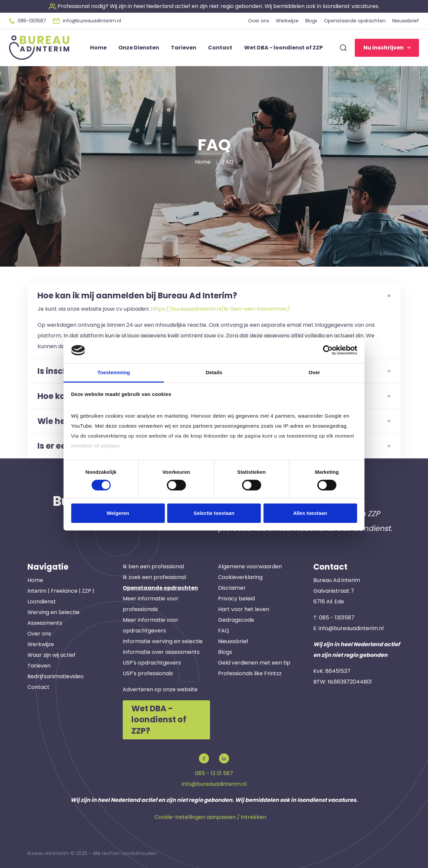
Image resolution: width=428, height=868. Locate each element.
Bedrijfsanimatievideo (56, 676)
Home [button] (98, 48)
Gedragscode (236, 620)
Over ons (39, 634)
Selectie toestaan (214, 513)
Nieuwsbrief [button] (406, 21)
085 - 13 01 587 (214, 773)
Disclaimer (232, 588)
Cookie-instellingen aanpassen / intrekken (210, 817)
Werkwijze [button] (287, 21)
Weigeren (118, 513)
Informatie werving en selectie (163, 641)
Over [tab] (314, 372)
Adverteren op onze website (160, 689)
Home (35, 580)
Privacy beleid (236, 599)
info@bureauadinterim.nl (351, 628)
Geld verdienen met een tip (254, 663)
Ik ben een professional (153, 566)
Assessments (45, 623)
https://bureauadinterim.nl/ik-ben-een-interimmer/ (220, 309)
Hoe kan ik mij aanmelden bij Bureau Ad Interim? (214, 296)
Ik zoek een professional (154, 577)
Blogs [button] (311, 21)
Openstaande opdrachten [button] (355, 21)
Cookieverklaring (240, 577)
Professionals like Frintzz (250, 673)
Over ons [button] (259, 21)
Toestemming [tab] (114, 372)
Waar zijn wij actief (51, 655)
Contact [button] (220, 48)
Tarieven (39, 666)
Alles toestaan (310, 513)
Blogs (225, 652)
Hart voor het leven (244, 609)
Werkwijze (41, 644)
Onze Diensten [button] (139, 48)
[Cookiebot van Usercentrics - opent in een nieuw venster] (328, 350)
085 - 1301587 (337, 618)
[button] (214, 6)
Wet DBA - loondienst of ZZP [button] (283, 48)
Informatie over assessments (161, 652)
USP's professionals (148, 673)
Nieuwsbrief (233, 641)
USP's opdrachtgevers (152, 663)
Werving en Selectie (53, 612)
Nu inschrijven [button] (387, 48)
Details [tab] (214, 372)
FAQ (224, 631)
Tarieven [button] (184, 48)
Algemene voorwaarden (250, 566)
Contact (38, 687)
